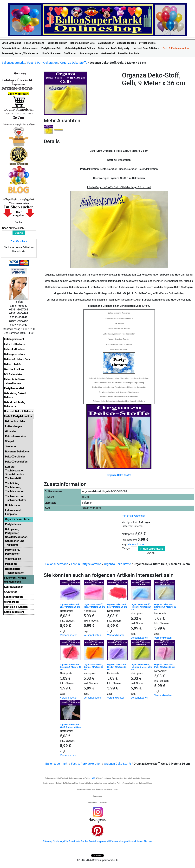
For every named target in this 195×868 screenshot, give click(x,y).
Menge (126, 548)
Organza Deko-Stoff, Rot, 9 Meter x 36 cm (117, 606)
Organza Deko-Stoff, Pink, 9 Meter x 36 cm (165, 666)
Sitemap (48, 841)
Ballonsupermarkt (13, 63)
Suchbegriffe (61, 841)
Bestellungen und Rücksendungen (108, 841)
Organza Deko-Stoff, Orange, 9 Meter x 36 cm (94, 667)
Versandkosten (137, 544)
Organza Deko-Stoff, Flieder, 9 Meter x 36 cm (117, 667)
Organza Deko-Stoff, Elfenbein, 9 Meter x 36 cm (165, 607)
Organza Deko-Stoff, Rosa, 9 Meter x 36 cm (94, 606)
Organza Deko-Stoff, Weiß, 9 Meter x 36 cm (71, 726)
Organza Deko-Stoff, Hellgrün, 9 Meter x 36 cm (141, 667)
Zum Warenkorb (19, 241)
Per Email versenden (134, 516)
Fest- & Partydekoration (42, 63)
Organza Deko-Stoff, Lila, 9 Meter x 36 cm (70, 606)
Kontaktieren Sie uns (140, 841)
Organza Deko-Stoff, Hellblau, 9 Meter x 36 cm (141, 607)
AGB (93, 778)
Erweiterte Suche (78, 841)
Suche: (19, 222)
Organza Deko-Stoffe (74, 63)
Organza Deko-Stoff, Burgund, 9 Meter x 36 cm (71, 667)
